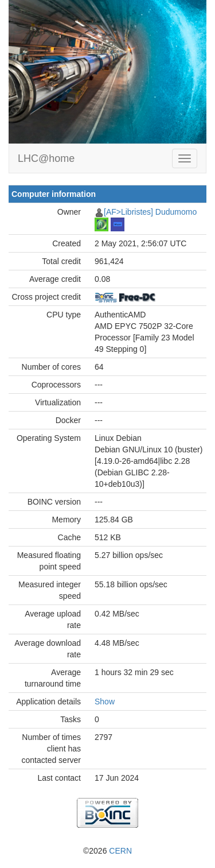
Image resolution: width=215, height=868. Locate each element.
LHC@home (46, 158)
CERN (120, 851)
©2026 (107, 851)
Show (105, 702)
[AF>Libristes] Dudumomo (150, 212)
